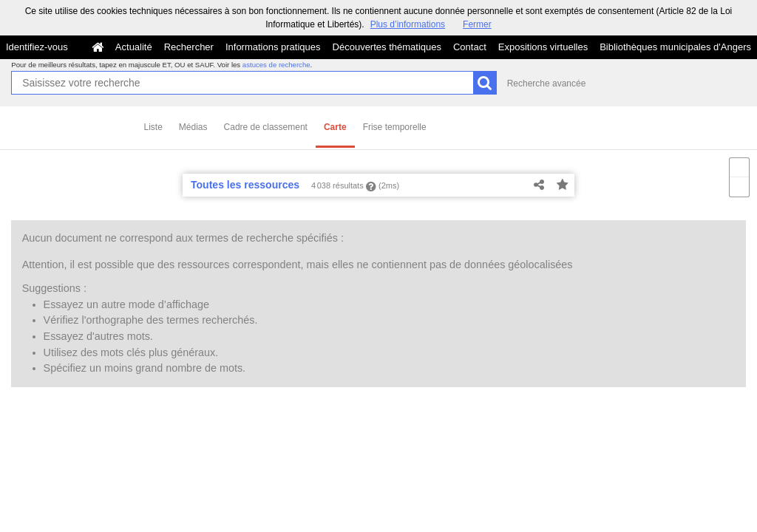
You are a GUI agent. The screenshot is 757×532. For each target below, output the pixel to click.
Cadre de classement (266, 127)
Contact (470, 47)
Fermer (477, 24)
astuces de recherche (276, 65)
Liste (153, 127)
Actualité (134, 47)
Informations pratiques (273, 47)
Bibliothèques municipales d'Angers (675, 47)
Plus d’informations (408, 24)
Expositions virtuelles (543, 47)
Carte (335, 127)
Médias (193, 127)
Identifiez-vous (37, 47)
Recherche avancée (547, 83)
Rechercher (189, 47)
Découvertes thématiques (387, 47)
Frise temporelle (395, 127)
